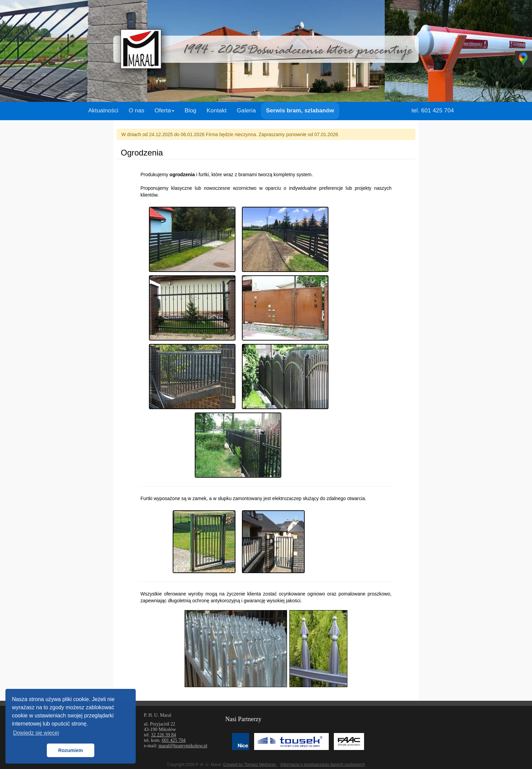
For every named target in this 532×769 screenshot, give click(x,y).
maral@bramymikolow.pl (183, 746)
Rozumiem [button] (71, 750)
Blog (191, 111)
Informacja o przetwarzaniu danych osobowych (322, 765)
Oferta (165, 111)
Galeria (246, 111)
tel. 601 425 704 (433, 111)
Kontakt (217, 111)
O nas (136, 111)
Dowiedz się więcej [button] (36, 733)
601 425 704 (174, 740)
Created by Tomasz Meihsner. (250, 765)
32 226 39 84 (164, 735)
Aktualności (103, 111)
